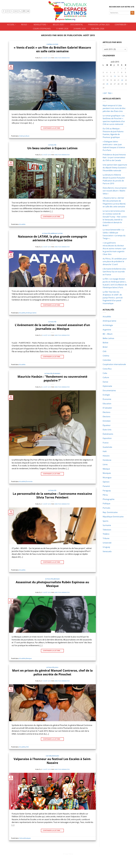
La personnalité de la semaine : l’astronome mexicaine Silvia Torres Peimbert (52, 496)
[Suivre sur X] (12, 11)
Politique (106, 504)
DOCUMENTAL (77, 25)
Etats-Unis (107, 430)
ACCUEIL (12, 25)
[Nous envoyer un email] (16, 11)
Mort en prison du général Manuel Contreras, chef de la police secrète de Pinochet (52, 672)
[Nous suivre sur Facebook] (4, 11)
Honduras (107, 460)
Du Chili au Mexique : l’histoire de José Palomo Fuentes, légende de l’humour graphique (113, 133)
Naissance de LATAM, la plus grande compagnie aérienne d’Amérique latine (52, 238)
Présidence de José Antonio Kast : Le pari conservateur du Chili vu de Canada (114, 157)
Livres (105, 464)
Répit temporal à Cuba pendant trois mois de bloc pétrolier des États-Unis (114, 108)
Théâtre (106, 534)
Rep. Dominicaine (110, 512)
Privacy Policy (68, 854)
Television (107, 530)
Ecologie (106, 395)
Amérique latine (57, 233)
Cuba (105, 373)
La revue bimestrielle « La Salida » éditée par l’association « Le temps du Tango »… (114, 234)
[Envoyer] (132, 13)
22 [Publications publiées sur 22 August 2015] (122, 80)
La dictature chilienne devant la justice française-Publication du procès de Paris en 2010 (114, 179)
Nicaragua (107, 478)
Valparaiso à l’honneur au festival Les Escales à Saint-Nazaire (52, 761)
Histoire (106, 456)
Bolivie (105, 343)
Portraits (106, 508)
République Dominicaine (113, 517)
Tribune (106, 538)
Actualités (52, 145)
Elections (107, 412)
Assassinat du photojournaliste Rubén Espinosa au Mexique (52, 584)
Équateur (107, 425)
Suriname (107, 525)
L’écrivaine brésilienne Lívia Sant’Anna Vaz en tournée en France (114, 272)
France (106, 443)
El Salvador (107, 408)
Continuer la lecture (52, 128)
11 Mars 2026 (62, 29)
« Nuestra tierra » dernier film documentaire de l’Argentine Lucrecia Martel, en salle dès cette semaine (114, 202)
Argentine (107, 330)
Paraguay (107, 491)
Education (107, 404)
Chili (57, 667)
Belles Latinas (108, 338)
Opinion (106, 482)
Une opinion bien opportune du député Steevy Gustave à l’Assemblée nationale (115, 168)
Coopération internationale (114, 364)
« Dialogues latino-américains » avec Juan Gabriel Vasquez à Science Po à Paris (114, 146)
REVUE (25, 25)
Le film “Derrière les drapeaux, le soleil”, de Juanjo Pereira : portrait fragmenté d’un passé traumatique (113, 298)
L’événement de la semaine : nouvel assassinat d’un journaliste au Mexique (52, 327)
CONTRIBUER (121, 25)
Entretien (107, 421)
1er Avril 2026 (98, 29)
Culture (55, 44)
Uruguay (106, 547)
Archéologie (108, 325)
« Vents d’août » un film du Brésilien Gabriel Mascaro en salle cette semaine (52, 49)
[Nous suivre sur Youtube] (28, 11)
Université (107, 543)
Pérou (105, 495)
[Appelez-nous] (20, 11)
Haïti (105, 451)
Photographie (109, 499)
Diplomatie (107, 386)
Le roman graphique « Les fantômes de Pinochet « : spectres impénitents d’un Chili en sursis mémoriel (114, 120)
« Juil (105, 93)
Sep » (110, 93)
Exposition (107, 438)
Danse (105, 382)
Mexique (57, 579)
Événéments (108, 434)
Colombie (107, 360)
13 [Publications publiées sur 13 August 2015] (115, 76)
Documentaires (109, 390)
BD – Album (108, 334)
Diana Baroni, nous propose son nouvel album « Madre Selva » (115, 191)
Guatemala (107, 447)
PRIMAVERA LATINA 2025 (99, 25)
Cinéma (49, 44)
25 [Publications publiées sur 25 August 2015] (107, 84)
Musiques (56, 756)
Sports (106, 521)
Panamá (106, 486)
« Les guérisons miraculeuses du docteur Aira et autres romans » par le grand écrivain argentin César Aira (114, 248)
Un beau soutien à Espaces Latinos (52, 148)
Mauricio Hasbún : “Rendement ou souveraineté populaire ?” (52, 378)
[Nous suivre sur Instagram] (8, 11)
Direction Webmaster (62, 58)
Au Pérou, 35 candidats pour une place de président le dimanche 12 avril (115, 262)
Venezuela (107, 551)
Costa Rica (107, 369)
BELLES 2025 (59, 25)
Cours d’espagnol (42, 29)
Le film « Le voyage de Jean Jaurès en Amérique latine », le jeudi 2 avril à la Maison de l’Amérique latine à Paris (115, 283)
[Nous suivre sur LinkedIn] (24, 11)
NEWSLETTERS (41, 25)
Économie (57, 373)
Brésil (105, 347)
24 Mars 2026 (80, 29)
